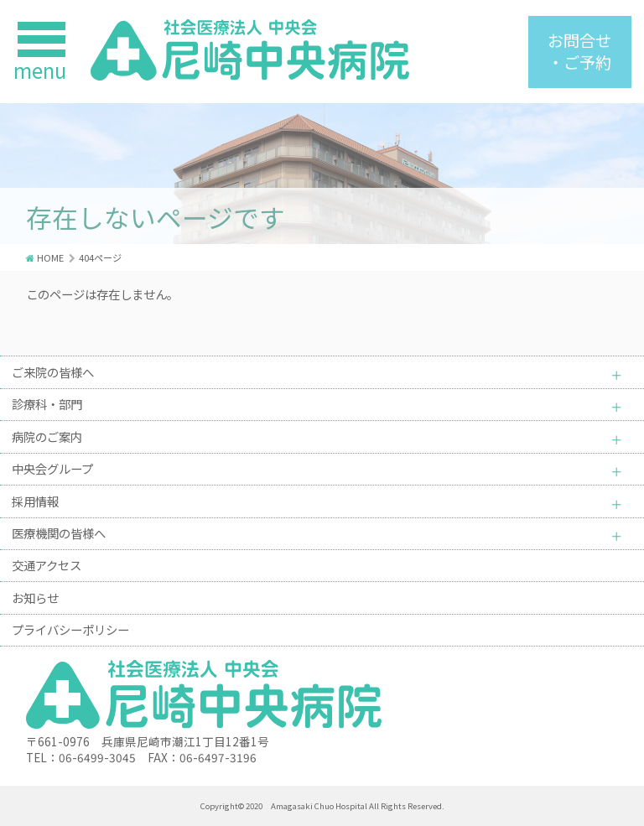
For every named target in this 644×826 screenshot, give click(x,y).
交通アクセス (47, 565)
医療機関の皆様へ (59, 533)
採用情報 (35, 501)
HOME (50, 257)
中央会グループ (52, 468)
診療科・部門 (47, 404)
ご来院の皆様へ (53, 372)
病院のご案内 (47, 436)
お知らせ (35, 597)
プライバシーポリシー (70, 629)
